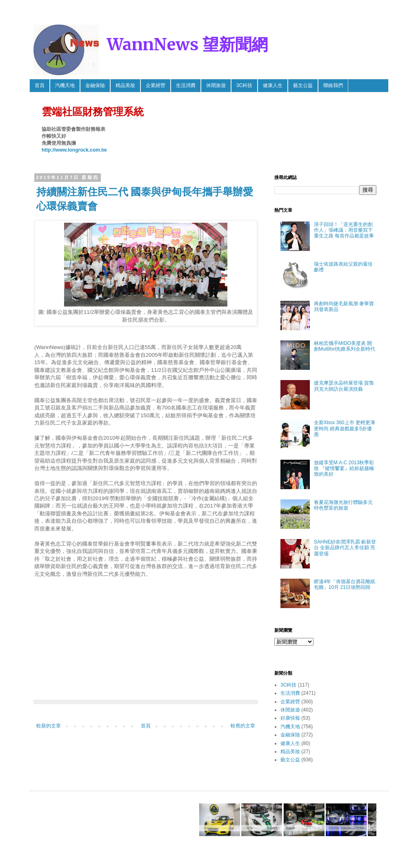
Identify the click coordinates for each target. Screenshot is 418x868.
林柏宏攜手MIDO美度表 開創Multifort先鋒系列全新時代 (345, 346)
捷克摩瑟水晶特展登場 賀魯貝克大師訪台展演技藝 (344, 386)
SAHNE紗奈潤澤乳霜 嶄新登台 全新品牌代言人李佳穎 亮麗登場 (345, 548)
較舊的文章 (243, 726)
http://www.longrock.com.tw (74, 150)
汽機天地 (65, 85)
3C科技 (244, 85)
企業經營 (156, 85)
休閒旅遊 (216, 85)
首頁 (40, 85)
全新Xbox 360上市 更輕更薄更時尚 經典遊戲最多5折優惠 (345, 428)
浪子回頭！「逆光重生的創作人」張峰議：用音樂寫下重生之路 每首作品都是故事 (344, 230)
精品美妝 (125, 85)
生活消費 (186, 85)
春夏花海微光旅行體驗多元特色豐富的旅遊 (343, 505)
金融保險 (95, 85)
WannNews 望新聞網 (187, 45)
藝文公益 (303, 85)
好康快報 (290, 718)
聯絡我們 (333, 85)
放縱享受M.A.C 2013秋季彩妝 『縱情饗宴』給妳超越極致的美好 (344, 469)
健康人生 (273, 85)
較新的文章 (49, 726)
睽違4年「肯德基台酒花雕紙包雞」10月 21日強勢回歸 (345, 584)
